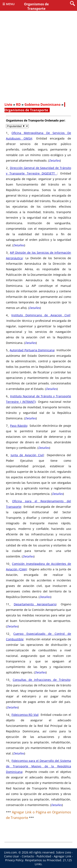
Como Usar (12, 856)
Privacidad (54, 860)
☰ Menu (9, 4)
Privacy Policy (14, 860)
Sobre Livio (64, 852)
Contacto (28, 856)
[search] (72, 4)
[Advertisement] (38, 60)
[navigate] (17, 126)
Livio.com (10, 852)
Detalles (54, 160)
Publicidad (44, 856)
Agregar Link (62, 856)
